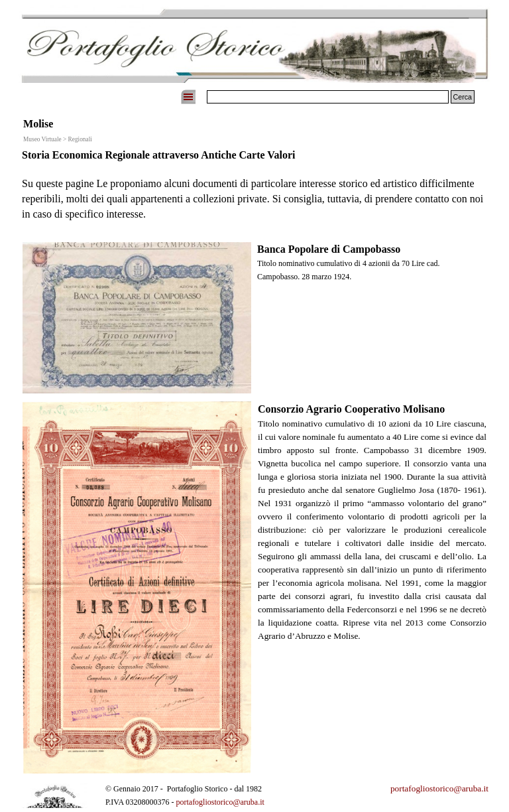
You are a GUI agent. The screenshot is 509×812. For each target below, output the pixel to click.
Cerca (463, 97)
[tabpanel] (254, 191)
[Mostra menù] (188, 97)
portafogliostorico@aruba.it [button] (439, 788)
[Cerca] (328, 97)
